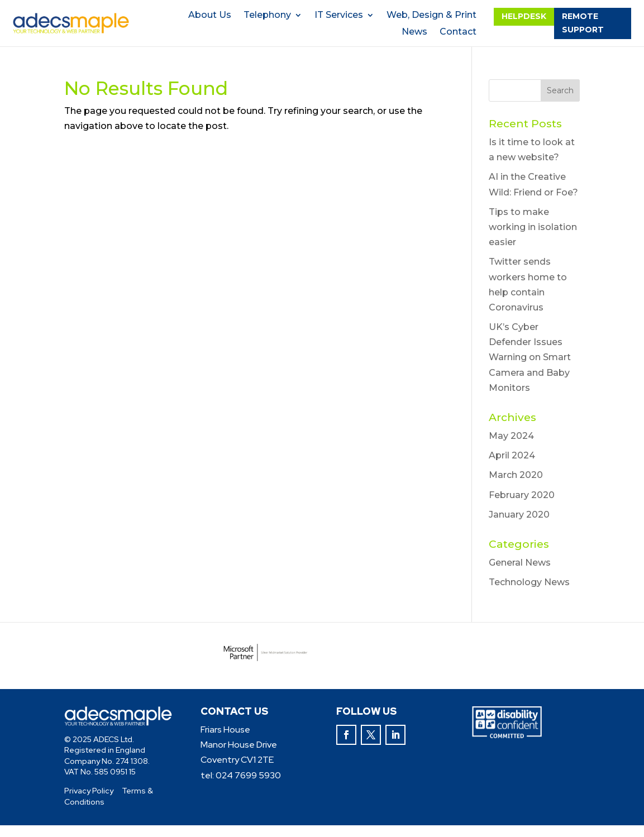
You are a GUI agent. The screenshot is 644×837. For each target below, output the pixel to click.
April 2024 (512, 455)
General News (520, 563)
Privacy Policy (89, 791)
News (414, 32)
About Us (210, 16)
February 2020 (522, 495)
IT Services (339, 16)
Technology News (529, 582)
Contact (458, 32)
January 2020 (519, 515)
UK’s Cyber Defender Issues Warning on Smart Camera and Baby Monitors (530, 357)
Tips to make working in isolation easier (533, 227)
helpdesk (524, 16)
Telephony (267, 16)
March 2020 (516, 475)
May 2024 (511, 436)
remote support (583, 23)
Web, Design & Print (431, 16)
